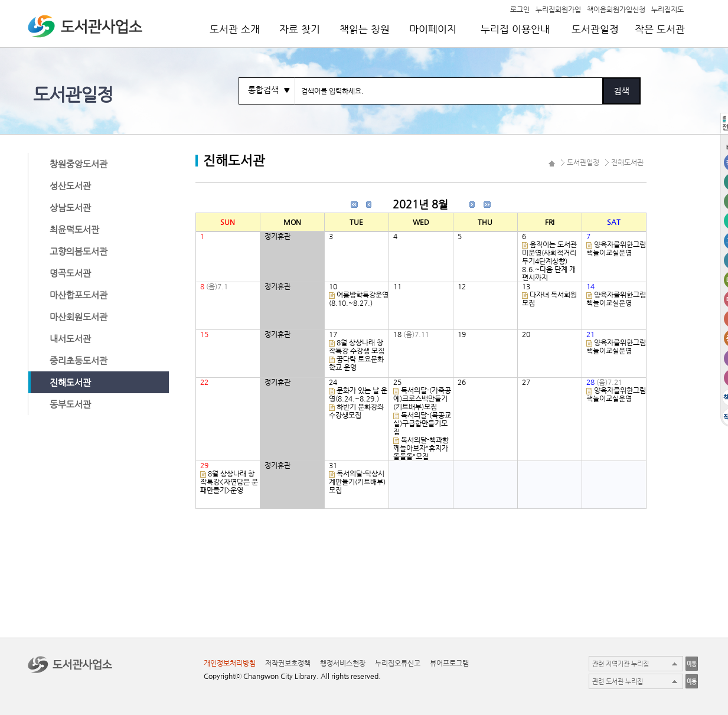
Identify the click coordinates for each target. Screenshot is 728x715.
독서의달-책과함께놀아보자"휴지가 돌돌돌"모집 (421, 448)
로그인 (520, 9)
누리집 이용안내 (515, 29)
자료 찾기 (300, 29)
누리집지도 (667, 9)
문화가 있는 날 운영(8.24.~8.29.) (358, 394)
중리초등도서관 (79, 360)
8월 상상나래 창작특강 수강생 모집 (357, 347)
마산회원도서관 (79, 317)
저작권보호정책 (288, 663)
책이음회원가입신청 (616, 9)
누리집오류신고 (398, 663)
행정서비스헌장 (343, 663)
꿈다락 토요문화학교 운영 (356, 363)
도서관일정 (595, 29)
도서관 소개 (235, 29)
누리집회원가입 (558, 9)
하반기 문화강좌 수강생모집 (356, 411)
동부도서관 (70, 404)
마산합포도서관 (79, 295)
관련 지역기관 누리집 (621, 664)
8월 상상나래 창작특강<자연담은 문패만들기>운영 (229, 482)
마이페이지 (433, 29)
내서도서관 (70, 339)
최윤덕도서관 (74, 229)
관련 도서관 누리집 (618, 682)
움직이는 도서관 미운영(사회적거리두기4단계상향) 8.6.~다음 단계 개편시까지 (549, 261)
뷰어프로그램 (449, 663)
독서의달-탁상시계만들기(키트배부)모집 (357, 482)
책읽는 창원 (365, 29)
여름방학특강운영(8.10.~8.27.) (359, 299)
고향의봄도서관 (79, 251)
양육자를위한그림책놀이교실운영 (616, 249)
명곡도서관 (70, 273)
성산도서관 (70, 186)
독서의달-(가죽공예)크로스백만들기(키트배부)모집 (422, 399)
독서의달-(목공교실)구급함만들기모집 (422, 423)
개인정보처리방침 (230, 663)
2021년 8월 (420, 204)
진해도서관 (70, 382)
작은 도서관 (660, 29)
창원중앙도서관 (79, 164)
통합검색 (263, 90)
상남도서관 (70, 208)
